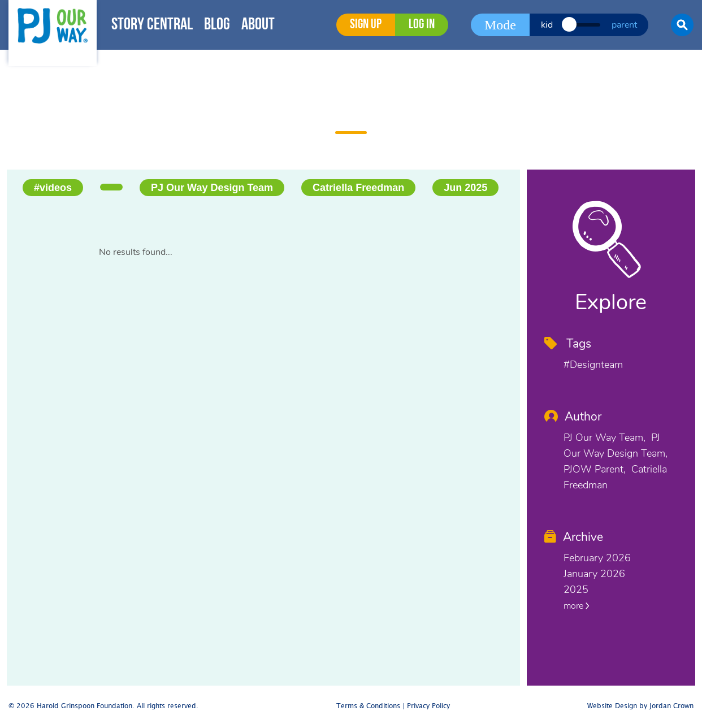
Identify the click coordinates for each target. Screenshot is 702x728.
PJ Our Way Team (603, 437)
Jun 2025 (465, 188)
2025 (576, 590)
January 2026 (594, 574)
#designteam (593, 365)
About (258, 25)
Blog (217, 25)
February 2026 (597, 558)
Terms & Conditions (368, 706)
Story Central (152, 25)
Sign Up (366, 25)
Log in (422, 25)
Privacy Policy (428, 706)
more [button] (577, 606)
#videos (53, 188)
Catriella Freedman (358, 188)
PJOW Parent (593, 469)
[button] (682, 25)
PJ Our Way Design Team (212, 188)
